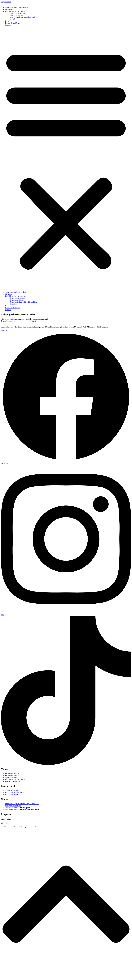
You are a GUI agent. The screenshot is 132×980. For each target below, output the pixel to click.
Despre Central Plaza (13, 23)
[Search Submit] (29, 321)
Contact (8, 25)
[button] (66, 159)
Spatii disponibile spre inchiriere (16, 7)
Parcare (8, 21)
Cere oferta (13, 19)
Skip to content (6, 2)
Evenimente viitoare (17, 15)
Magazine (9, 9)
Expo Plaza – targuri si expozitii (16, 11)
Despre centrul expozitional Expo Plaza (23, 17)
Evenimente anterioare (17, 13)
